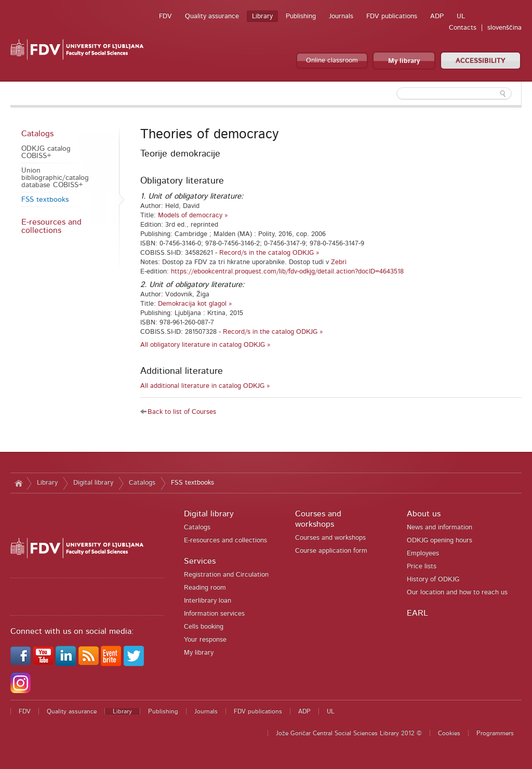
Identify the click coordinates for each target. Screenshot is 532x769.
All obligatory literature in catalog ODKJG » (205, 345)
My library (404, 61)
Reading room (205, 588)
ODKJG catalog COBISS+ (46, 152)
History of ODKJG (433, 579)
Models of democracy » (193, 216)
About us (424, 514)
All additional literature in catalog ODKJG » (205, 386)
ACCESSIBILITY (481, 61)
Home (18, 483)
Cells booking (204, 627)
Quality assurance (212, 16)
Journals (341, 16)
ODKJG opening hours (440, 540)
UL (461, 16)
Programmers (495, 733)
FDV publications (392, 16)
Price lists (422, 566)
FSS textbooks (45, 200)
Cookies (449, 733)
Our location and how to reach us (457, 592)
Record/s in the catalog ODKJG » (269, 253)
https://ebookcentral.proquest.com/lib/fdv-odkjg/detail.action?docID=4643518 (287, 272)
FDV (165, 16)
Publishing (301, 16)
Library (262, 16)
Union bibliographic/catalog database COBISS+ (55, 178)
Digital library (93, 483)
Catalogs (37, 134)
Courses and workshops (330, 538)
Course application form (331, 551)
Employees (423, 553)
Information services (214, 614)
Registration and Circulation (226, 575)
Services (200, 561)
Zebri (339, 262)
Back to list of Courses (182, 412)
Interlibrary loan (208, 601)
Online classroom (332, 61)
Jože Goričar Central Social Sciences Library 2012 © (349, 733)
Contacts (463, 28)
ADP (437, 16)
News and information (440, 527)
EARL (417, 613)
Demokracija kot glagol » (195, 304)
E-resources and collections (51, 226)
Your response (205, 640)
